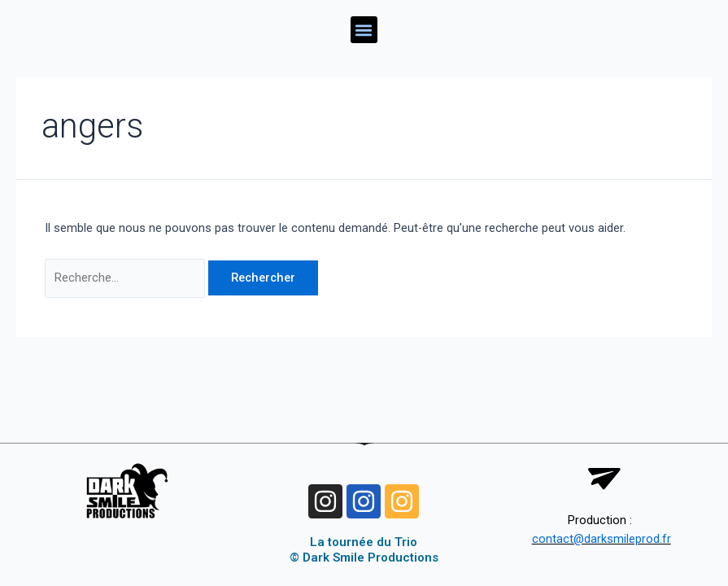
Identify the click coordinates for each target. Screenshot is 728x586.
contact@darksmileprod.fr (602, 539)
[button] (364, 30)
